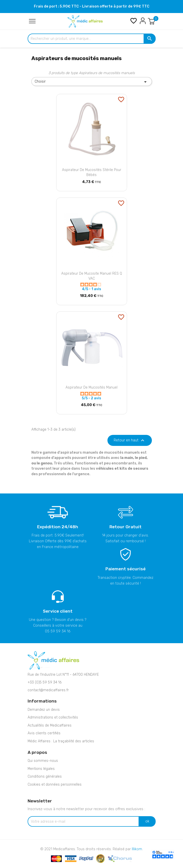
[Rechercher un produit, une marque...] (92, 39)
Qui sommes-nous (43, 761)
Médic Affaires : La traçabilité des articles (61, 741)
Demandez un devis (44, 710)
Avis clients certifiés (44, 733)
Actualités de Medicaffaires (50, 725)
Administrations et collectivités (53, 717)
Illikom (137, 849)
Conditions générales (45, 776)
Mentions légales (41, 769)
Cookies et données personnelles (55, 785)
